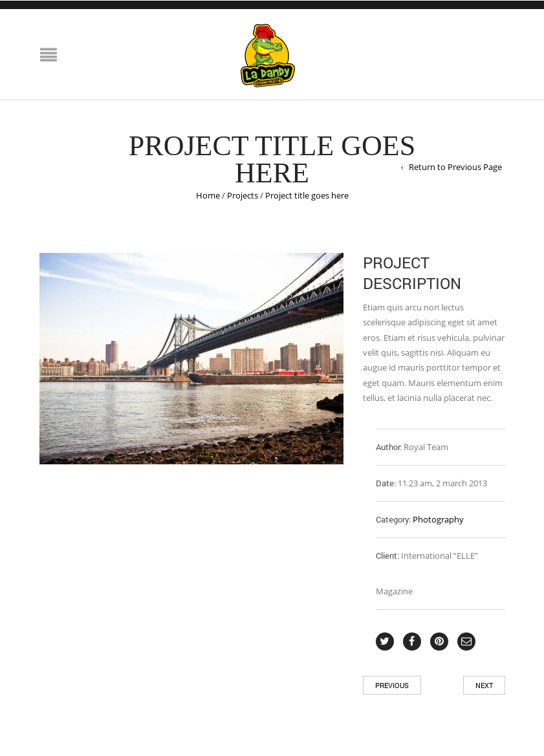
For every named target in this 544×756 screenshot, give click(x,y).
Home (208, 195)
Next (484, 685)
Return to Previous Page (455, 167)
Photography (438, 519)
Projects (243, 195)
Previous (392, 685)
